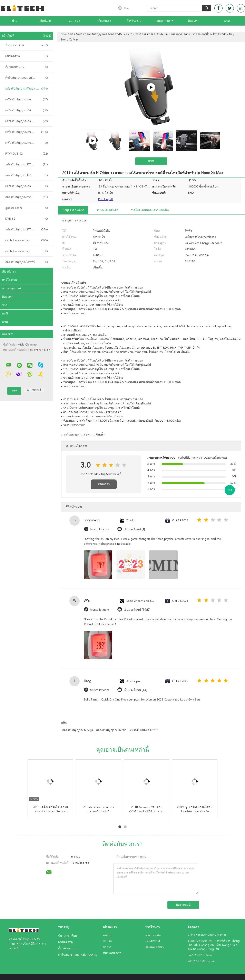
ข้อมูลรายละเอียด (73, 210)
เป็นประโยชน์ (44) (135, 690)
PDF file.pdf (106, 199)
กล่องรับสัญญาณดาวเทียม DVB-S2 (27, 197)
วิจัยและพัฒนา (155, 947)
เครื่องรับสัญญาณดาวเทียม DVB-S (27, 143)
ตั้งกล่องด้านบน (27, 67)
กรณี (5, 314)
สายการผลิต (153, 935)
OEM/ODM (153, 941)
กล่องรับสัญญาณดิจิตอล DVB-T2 (27, 89)
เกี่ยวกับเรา (104, 21)
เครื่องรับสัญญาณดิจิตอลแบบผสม (27, 132)
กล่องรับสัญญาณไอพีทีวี (27, 262)
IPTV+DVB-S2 (27, 154)
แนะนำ (108, 935)
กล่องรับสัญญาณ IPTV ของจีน (27, 165)
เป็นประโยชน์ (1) (134, 529)
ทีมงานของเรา (112, 953)
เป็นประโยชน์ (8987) (137, 610)
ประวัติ (107, 941)
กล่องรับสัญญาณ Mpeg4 (78, 730)
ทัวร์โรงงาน (134, 21)
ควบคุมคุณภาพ (164, 21)
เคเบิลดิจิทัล (27, 56)
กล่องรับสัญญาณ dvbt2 (111, 730)
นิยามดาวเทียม (27, 45)
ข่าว (5, 305)
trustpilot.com (100, 529)
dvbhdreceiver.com (27, 240)
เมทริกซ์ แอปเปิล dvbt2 (143, 730)
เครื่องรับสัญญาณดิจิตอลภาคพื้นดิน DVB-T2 (28, 110)
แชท (227, 21)
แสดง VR (74, 21)
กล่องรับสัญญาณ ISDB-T (27, 175)
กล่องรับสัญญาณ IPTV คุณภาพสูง (27, 230)
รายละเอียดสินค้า (107, 210)
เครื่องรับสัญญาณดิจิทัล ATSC (27, 121)
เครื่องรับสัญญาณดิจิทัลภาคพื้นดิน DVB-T (28, 186)
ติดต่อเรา (194, 21)
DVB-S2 (27, 219)
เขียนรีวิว (104, 484)
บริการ (107, 947)
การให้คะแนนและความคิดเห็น (150, 210)
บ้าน (15, 21)
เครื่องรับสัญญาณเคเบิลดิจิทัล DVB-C (28, 100)
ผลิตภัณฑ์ (45, 21)
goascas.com (27, 208)
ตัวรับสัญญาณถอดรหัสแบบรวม (27, 78)
